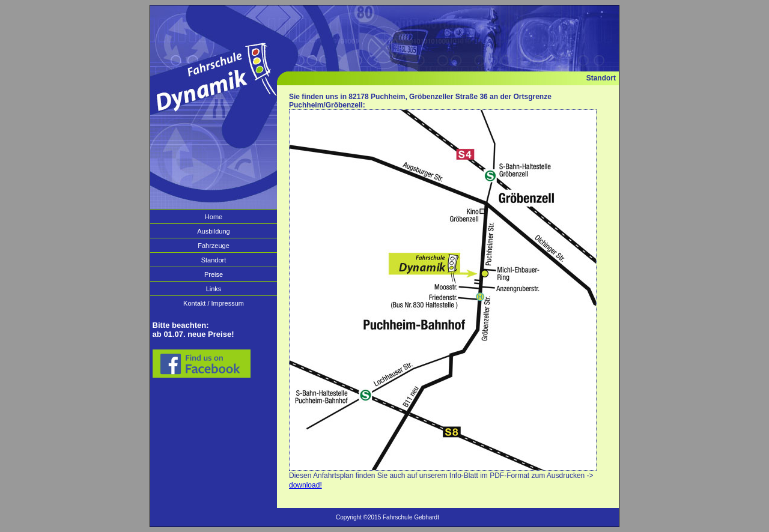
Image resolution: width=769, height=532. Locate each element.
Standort (214, 260)
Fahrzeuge (214, 246)
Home (214, 217)
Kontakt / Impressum (214, 303)
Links (214, 289)
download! (305, 485)
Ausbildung (213, 231)
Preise (214, 274)
